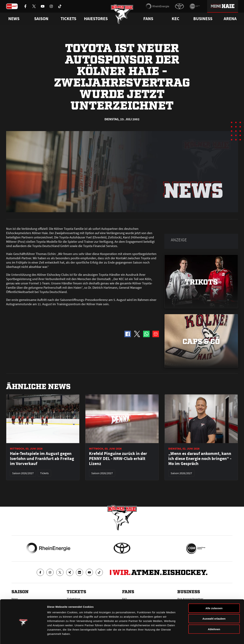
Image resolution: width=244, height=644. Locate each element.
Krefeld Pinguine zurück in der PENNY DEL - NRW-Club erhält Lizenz (118, 459)
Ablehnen (214, 618)
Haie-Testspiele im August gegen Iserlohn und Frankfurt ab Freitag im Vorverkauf (42, 459)
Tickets (68, 19)
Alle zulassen (214, 597)
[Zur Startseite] (122, 15)
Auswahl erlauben (214, 607)
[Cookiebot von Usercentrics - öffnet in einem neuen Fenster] (23, 637)
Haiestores (96, 19)
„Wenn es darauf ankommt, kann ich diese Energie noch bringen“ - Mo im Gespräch (200, 459)
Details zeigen (191, 637)
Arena (230, 19)
